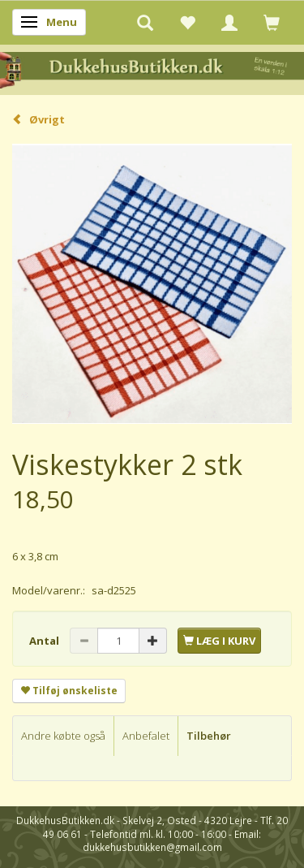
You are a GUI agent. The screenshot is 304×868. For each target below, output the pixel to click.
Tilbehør (209, 736)
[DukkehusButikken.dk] (152, 69)
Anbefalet (146, 736)
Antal (45, 641)
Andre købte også (63, 736)
